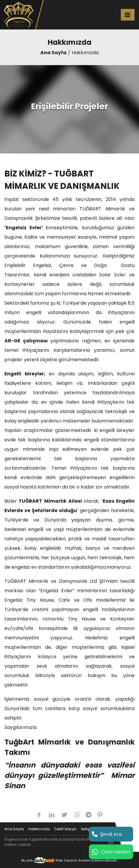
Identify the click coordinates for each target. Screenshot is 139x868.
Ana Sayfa (53, 53)
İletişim (88, 829)
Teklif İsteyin (65, 829)
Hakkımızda (39, 829)
